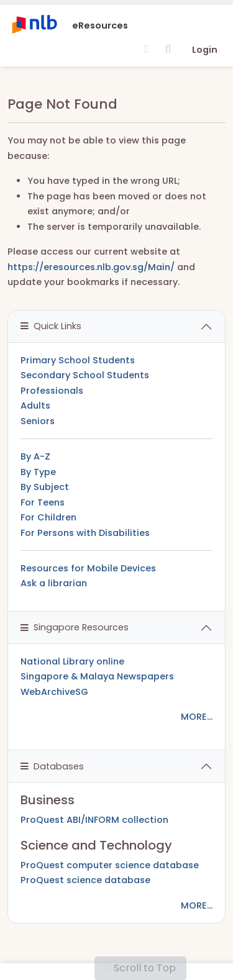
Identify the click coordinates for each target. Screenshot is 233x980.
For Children (48, 517)
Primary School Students (78, 360)
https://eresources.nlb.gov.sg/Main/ (91, 267)
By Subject (45, 487)
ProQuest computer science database (110, 865)
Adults (35, 406)
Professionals (52, 391)
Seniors (38, 421)
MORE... (197, 717)
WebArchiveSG (54, 692)
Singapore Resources (75, 627)
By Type (38, 472)
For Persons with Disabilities (85, 533)
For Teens (43, 502)
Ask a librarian (54, 583)
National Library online (72, 661)
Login (205, 50)
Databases (52, 766)
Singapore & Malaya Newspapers (97, 676)
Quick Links (51, 326)
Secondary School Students (85, 375)
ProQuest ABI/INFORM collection (94, 820)
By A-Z (35, 456)
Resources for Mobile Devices (88, 568)
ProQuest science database (85, 880)
